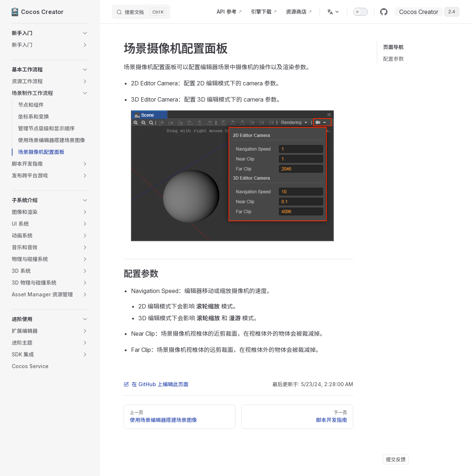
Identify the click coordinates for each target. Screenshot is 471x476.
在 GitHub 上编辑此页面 (156, 384)
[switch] (361, 12)
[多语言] (333, 12)
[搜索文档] (141, 12)
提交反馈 (396, 459)
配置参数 (393, 59)
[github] (384, 12)
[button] (50, 33)
